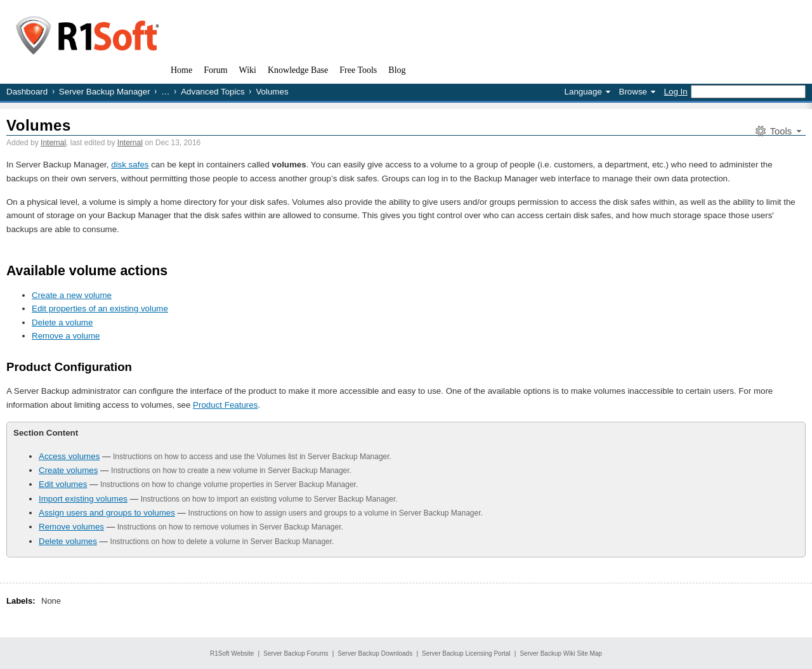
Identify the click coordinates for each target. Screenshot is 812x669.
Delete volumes (68, 541)
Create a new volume (72, 295)
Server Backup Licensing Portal (466, 653)
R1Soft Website (232, 653)
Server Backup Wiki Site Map (561, 653)
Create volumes (68, 470)
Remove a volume (66, 336)
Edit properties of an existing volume (100, 309)
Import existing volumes (83, 499)
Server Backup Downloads (375, 653)
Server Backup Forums (296, 653)
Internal (53, 143)
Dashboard (27, 92)
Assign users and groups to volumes (107, 513)
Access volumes (69, 456)
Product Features (225, 405)
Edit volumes (63, 484)
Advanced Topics (213, 92)
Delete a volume (62, 322)
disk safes (130, 165)
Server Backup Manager (105, 92)
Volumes (39, 125)
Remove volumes (71, 527)
